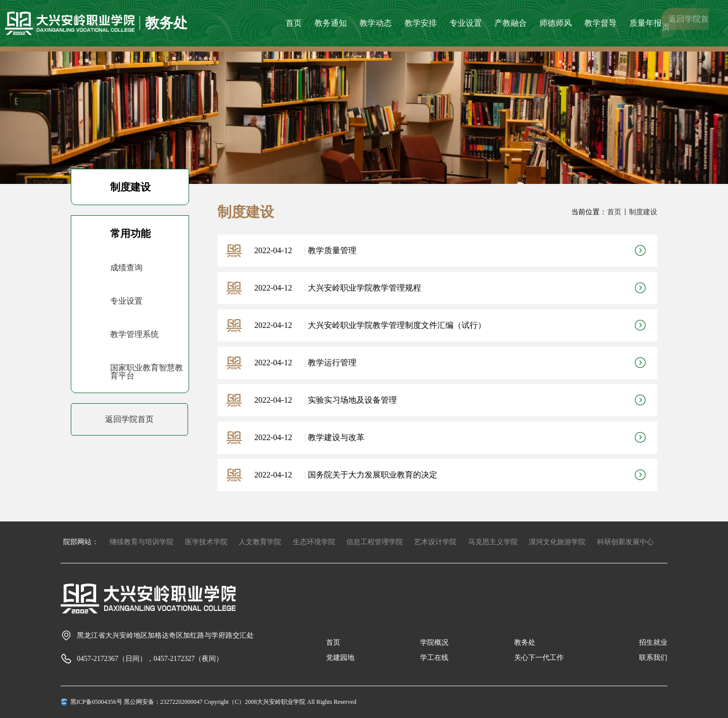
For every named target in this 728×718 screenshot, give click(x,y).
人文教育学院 (260, 542)
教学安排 (421, 23)
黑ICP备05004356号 (96, 702)
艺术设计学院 (435, 542)
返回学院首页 (685, 23)
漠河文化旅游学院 (557, 542)
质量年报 (646, 23)
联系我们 (653, 658)
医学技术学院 (206, 542)
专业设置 (466, 23)
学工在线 (434, 658)
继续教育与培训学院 (142, 542)
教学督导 (601, 23)
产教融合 (511, 23)
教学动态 (376, 23)
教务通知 (331, 23)
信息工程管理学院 (375, 542)
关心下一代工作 (539, 658)
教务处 (525, 642)
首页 (294, 23)
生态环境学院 (314, 542)
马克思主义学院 (493, 542)
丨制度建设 (640, 212)
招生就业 (653, 642)
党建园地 (340, 658)
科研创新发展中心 (625, 542)
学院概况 (434, 642)
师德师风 (556, 23)
